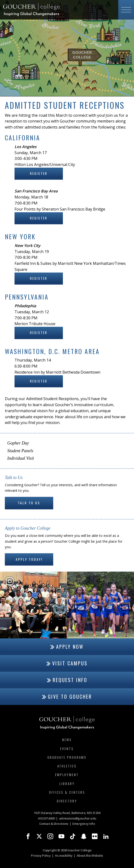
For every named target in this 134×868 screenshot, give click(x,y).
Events (67, 749)
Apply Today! (29, 559)
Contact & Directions (54, 824)
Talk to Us (29, 503)
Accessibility (64, 855)
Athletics (67, 766)
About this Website (90, 855)
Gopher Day (18, 443)
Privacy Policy (41, 855)
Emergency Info (84, 824)
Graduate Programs (67, 757)
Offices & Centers (67, 792)
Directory (67, 801)
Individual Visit (21, 458)
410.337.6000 (46, 818)
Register (39, 173)
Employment (67, 775)
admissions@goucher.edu (78, 818)
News (67, 740)
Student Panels (20, 451)
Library (67, 784)
